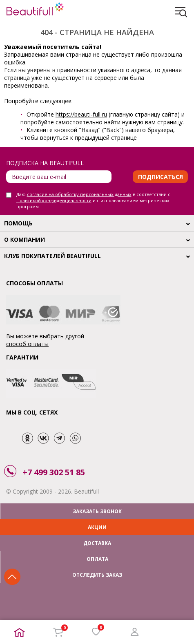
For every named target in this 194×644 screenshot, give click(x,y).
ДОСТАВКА (97, 543)
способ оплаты (27, 344)
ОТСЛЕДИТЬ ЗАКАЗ (97, 575)
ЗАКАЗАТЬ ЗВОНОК (97, 511)
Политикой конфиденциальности (54, 200)
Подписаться (161, 177)
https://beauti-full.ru (81, 114)
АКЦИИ (97, 527)
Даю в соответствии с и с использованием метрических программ (93, 200)
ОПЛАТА (97, 559)
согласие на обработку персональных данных (79, 194)
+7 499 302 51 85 (54, 472)
